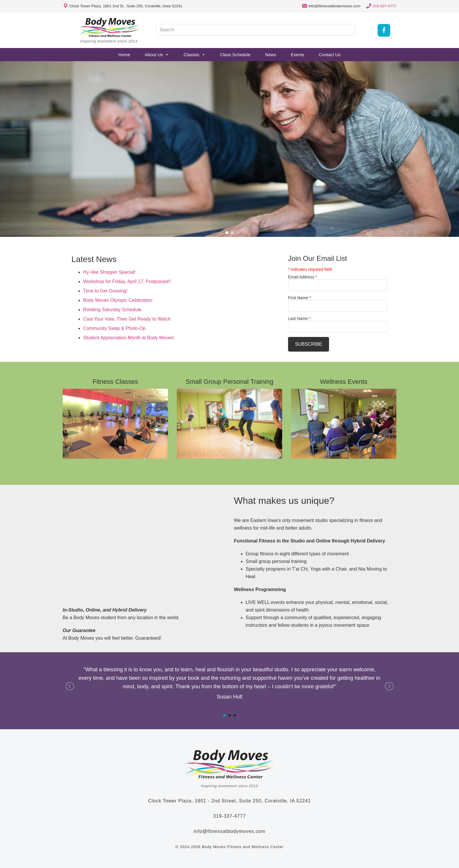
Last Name (299, 319)
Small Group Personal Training (229, 382)
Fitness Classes (115, 382)
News (271, 55)
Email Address (303, 277)
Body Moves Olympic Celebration (118, 300)
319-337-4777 (385, 6)
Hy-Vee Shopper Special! (109, 272)
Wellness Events (344, 382)
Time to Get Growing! (105, 291)
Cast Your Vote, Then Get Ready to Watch (127, 319)
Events (297, 55)
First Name (299, 298)
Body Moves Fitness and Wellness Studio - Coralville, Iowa (109, 27)
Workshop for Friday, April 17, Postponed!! (127, 281)
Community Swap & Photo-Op (114, 328)
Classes (194, 55)
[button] (227, 233)
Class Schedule (235, 55)
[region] (229, 149)
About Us (157, 55)
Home (124, 55)
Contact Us (330, 55)
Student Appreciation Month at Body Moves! (129, 338)
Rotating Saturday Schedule (112, 310)
